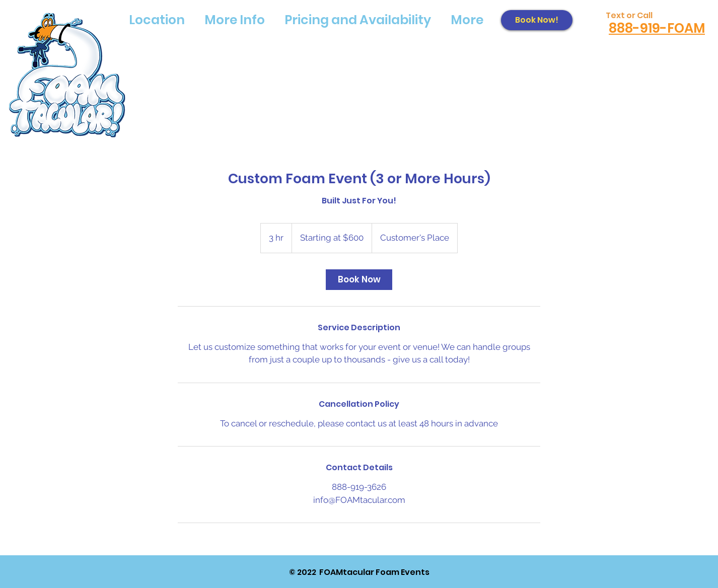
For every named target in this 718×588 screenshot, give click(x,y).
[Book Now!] (537, 20)
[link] (359, 280)
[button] (157, 20)
